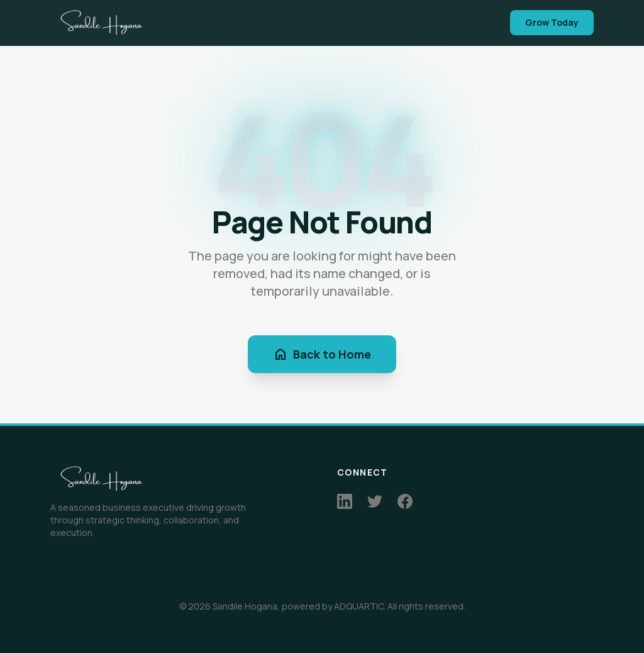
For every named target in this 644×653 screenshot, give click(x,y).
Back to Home (322, 354)
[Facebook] (405, 501)
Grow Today (552, 22)
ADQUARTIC (359, 606)
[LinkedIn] (345, 501)
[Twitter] (375, 501)
